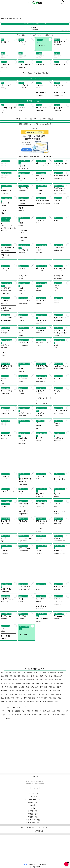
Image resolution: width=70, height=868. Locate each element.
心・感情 (22, 687)
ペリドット (10, 711)
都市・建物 (21, 676)
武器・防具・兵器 (46, 691)
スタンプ (65, 711)
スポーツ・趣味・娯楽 (44, 698)
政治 (28, 687)
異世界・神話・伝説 (34, 799)
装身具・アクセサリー (17, 691)
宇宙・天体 (15, 698)
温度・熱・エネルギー (34, 702)
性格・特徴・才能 (37, 683)
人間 (24, 672)
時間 (6, 683)
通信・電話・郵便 (30, 698)
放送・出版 (8, 680)
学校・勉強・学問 (11, 687)
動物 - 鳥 (30, 672)
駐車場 (35, 715)
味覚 (2, 694)
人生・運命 (17, 672)
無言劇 (18, 711)
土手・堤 (56, 715)
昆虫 (7, 694)
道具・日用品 (5, 698)
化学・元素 (57, 691)
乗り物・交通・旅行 (15, 702)
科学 (57, 702)
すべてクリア (35, 788)
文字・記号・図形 (43, 694)
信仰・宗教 (14, 694)
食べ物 (57, 683)
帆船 (50, 715)
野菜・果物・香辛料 (47, 680)
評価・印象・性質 (32, 691)
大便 (28, 711)
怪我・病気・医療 (33, 680)
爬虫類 (19, 683)
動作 (2, 672)
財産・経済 (38, 672)
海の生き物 (26, 683)
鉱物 (46, 683)
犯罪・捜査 (44, 687)
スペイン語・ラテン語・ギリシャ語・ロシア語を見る (35, 119)
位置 (51, 683)
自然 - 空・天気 (48, 702)
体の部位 (58, 694)
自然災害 (9, 672)
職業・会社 (32, 694)
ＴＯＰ (25, 865)
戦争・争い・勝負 (46, 676)
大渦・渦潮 (56, 711)
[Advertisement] (35, 10)
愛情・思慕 (47, 711)
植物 (52, 694)
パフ (3, 711)
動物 (28, 676)
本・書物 (12, 683)
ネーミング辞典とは (36, 831)
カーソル (27, 715)
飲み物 (15, 680)
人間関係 (52, 687)
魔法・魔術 (34, 687)
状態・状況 (23, 694)
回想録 (8, 718)
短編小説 (38, 711)
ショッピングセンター (15, 715)
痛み (23, 711)
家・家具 (22, 680)
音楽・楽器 (35, 676)
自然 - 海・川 (52, 672)
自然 (45, 672)
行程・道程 (42, 715)
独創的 (63, 715)
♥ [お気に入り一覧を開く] (67, 863)
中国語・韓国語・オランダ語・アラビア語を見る (35, 124)
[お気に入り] (15, 39)
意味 (4, 715)
